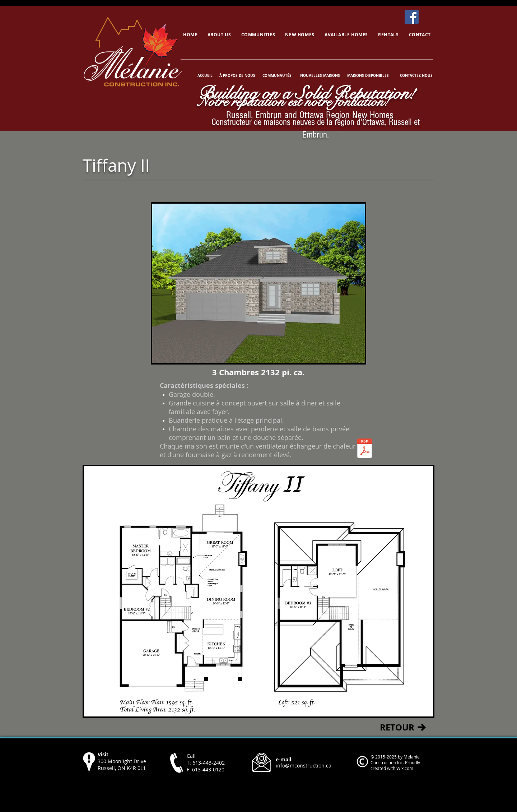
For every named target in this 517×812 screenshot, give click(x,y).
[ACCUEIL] (206, 75)
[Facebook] (412, 17)
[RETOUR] (397, 727)
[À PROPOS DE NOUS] (237, 75)
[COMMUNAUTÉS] (277, 75)
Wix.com (405, 768)
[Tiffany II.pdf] (365, 449)
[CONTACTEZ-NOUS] (416, 75)
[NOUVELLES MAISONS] (320, 75)
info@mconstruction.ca (304, 765)
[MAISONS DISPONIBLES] (368, 75)
